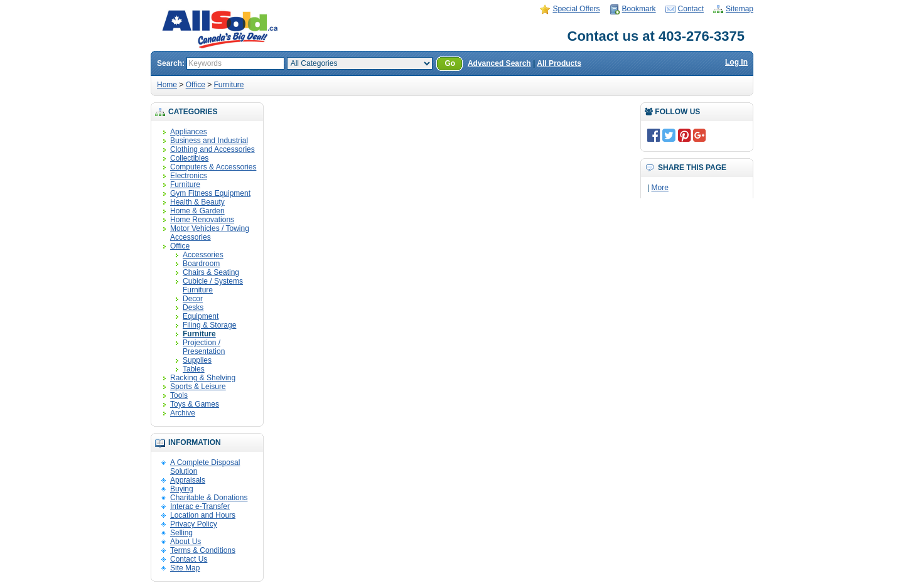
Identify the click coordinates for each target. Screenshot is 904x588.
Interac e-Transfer (200, 506)
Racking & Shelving (203, 378)
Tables (194, 369)
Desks (193, 307)
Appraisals (188, 480)
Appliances (189, 132)
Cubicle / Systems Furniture (213, 286)
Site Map (185, 568)
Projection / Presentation (204, 347)
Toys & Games (195, 404)
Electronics (189, 176)
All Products (559, 63)
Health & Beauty (197, 202)
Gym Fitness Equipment (210, 193)
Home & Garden (197, 211)
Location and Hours (203, 515)
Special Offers (576, 9)
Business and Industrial (209, 141)
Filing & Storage (209, 325)
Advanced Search (499, 63)
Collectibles (189, 158)
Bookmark (639, 9)
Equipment (201, 316)
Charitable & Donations (209, 498)
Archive (183, 413)
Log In (736, 62)
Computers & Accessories (213, 167)
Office (196, 85)
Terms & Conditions (203, 550)
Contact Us (189, 559)
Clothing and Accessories (213, 149)
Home (167, 85)
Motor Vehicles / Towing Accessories (210, 233)
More (659, 188)
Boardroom (201, 264)
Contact (691, 9)
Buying (182, 489)
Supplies (197, 360)
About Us (186, 542)
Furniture (229, 85)
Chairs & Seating (211, 272)
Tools (179, 395)
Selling (181, 533)
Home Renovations (202, 220)
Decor (193, 299)
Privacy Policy (194, 524)
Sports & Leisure (198, 387)
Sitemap (740, 9)
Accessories (203, 255)
